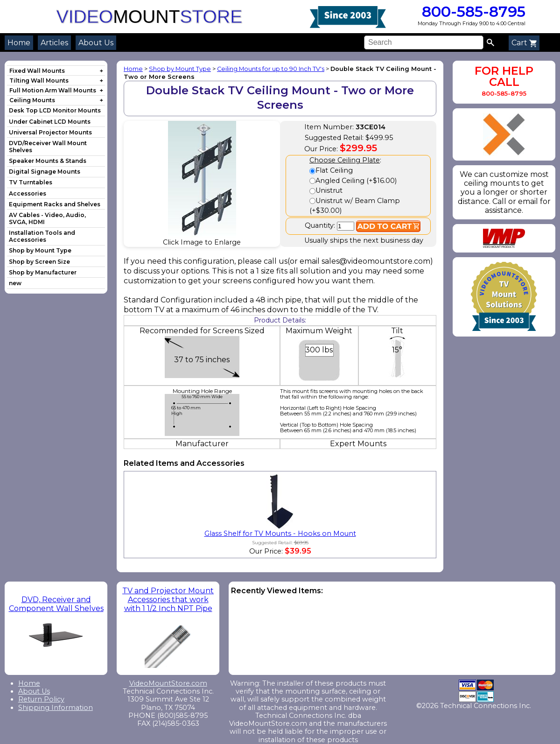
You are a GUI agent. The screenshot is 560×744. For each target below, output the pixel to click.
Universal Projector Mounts (50, 132)
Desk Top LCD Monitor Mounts (55, 110)
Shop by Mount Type (40, 250)
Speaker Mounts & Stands (48, 161)
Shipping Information (56, 708)
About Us (96, 43)
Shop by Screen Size (39, 262)
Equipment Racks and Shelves (55, 204)
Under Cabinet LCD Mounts (50, 122)
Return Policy (41, 699)
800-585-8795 (472, 11)
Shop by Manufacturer (43, 272)
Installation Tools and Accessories (42, 236)
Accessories (28, 193)
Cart (524, 43)
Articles (54, 43)
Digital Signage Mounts (45, 172)
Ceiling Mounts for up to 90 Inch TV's (271, 69)
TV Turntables (31, 182)
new (15, 283)
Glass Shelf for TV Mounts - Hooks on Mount (280, 533)
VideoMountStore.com (168, 683)
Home (19, 43)
